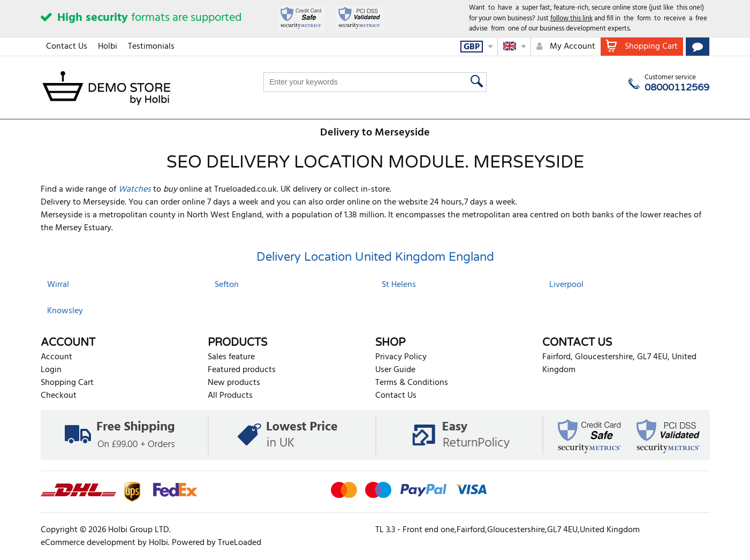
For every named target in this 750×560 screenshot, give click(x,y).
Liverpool (566, 285)
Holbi (108, 47)
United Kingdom (400, 257)
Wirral (58, 285)
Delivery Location (304, 257)
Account (56, 357)
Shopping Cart (67, 383)
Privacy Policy (401, 357)
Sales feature (231, 357)
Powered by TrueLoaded (217, 543)
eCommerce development (88, 543)
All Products (230, 396)
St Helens (399, 285)
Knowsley (65, 311)
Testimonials (151, 47)
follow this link (571, 18)
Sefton (227, 285)
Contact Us (67, 47)
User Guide (395, 370)
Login (51, 370)
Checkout (59, 396)
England (471, 257)
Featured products (242, 370)
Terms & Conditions (412, 383)
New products (234, 383)
